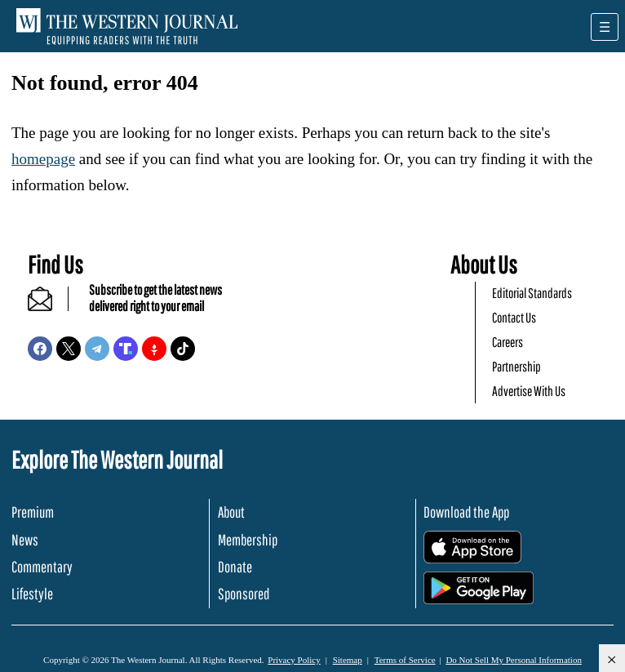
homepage (43, 159)
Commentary (42, 567)
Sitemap (348, 660)
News (25, 540)
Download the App (466, 512)
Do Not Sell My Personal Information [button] (514, 660)
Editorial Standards (532, 293)
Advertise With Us (529, 391)
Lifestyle (32, 594)
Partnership (516, 366)
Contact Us (514, 317)
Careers (508, 342)
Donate (235, 567)
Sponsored (244, 594)
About (231, 512)
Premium (33, 512)
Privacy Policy (294, 660)
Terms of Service (405, 660)
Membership (248, 540)
